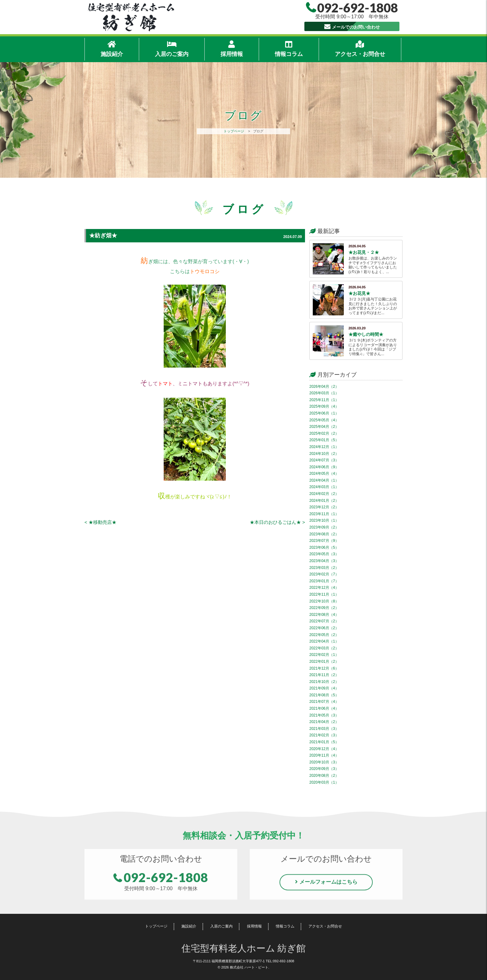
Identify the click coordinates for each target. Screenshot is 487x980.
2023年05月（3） (324, 554)
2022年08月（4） (324, 615)
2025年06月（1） (324, 413)
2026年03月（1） (324, 393)
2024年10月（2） (324, 454)
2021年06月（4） (324, 708)
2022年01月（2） (324, 662)
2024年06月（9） (324, 467)
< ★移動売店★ (100, 522)
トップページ (234, 131)
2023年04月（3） (324, 561)
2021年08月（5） (324, 695)
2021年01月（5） (324, 742)
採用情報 (232, 48)
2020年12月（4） (324, 749)
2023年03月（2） (324, 568)
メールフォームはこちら (328, 884)
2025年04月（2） (324, 427)
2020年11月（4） (324, 755)
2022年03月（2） (324, 648)
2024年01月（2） (324, 501)
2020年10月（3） (324, 762)
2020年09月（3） (324, 769)
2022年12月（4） (324, 588)
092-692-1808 (166, 879)
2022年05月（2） (324, 635)
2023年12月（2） (324, 507)
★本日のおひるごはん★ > (277, 522)
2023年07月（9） (324, 541)
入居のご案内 (172, 48)
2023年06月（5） (324, 547)
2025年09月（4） (324, 406)
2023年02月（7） (324, 574)
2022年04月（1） (324, 641)
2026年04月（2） (324, 387)
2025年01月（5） (324, 440)
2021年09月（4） (324, 688)
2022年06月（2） (324, 628)
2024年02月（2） (324, 494)
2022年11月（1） (324, 594)
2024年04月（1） (324, 480)
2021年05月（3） (324, 715)
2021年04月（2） (324, 722)
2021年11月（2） (324, 675)
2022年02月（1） (324, 655)
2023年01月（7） (324, 581)
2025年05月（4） (324, 420)
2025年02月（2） (324, 433)
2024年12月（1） (324, 447)
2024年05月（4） (324, 474)
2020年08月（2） (324, 776)
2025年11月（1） (324, 400)
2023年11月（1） (324, 514)
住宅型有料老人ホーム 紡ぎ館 (244, 949)
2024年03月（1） (324, 487)
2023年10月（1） (324, 520)
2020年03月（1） (324, 782)
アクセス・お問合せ (360, 48)
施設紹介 (112, 48)
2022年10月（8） (324, 601)
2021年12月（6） (324, 668)
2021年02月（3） (324, 735)
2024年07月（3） (324, 460)
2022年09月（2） (324, 608)
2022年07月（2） (324, 621)
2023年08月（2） (324, 534)
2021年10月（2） (324, 682)
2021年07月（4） (324, 702)
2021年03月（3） (324, 729)
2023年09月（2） (324, 527)
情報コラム (289, 48)
